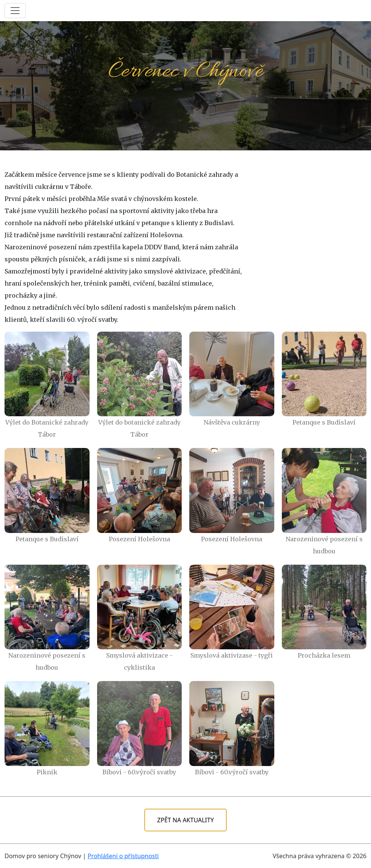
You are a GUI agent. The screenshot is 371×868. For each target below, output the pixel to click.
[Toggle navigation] (15, 11)
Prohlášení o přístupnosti (123, 856)
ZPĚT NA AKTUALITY (185, 820)
